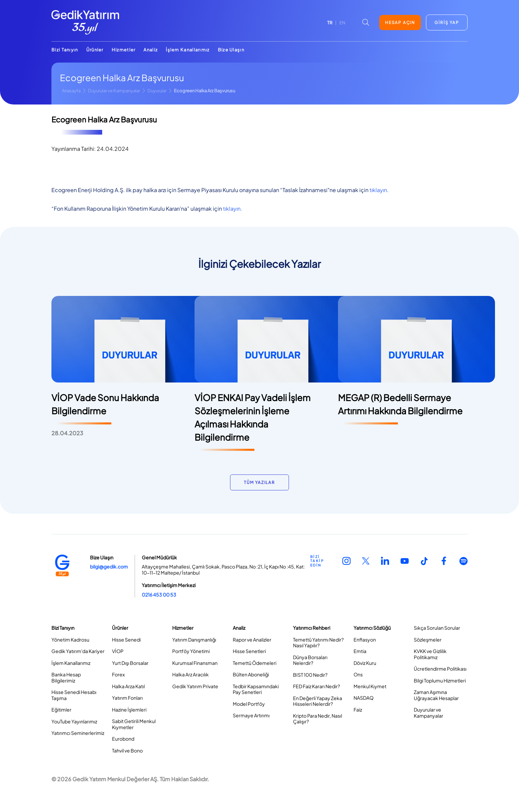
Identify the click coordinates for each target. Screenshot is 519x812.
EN (342, 23)
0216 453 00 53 (159, 595)
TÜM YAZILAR (259, 482)
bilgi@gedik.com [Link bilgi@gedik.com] (109, 566)
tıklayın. (379, 190)
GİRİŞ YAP (447, 22)
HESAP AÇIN (400, 22)
